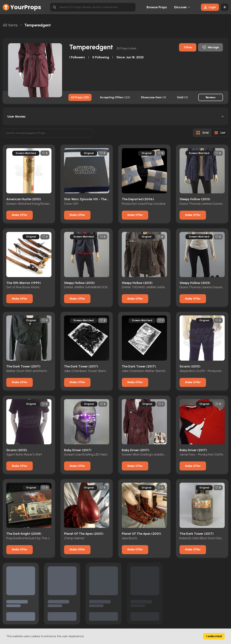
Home (71, 607)
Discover (181, 7)
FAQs (109, 627)
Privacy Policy (113, 614)
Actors (71, 627)
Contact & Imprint (116, 621)
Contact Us (150, 607)
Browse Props (157, 7)
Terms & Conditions (117, 607)
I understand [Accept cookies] (214, 636)
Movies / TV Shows (78, 621)
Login (210, 7)
